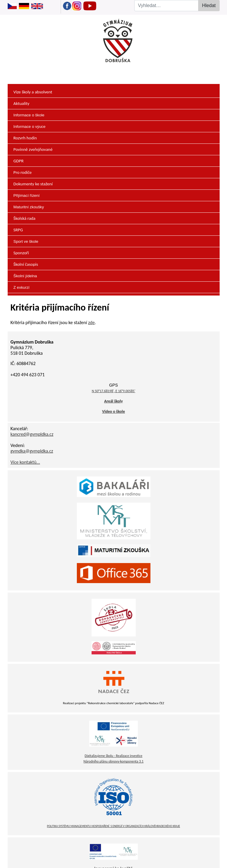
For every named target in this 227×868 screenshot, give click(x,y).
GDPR (19, 161)
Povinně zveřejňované (33, 149)
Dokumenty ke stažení (33, 184)
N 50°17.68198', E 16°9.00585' (114, 391)
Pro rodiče (23, 172)
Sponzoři (21, 253)
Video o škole (114, 411)
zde (91, 322)
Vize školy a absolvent (33, 92)
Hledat (209, 5)
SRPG (18, 230)
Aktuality (21, 103)
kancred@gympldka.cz (32, 434)
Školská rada (25, 218)
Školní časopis (26, 264)
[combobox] (170, 6)
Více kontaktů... (25, 462)
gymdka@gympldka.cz (32, 451)
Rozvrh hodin (25, 138)
